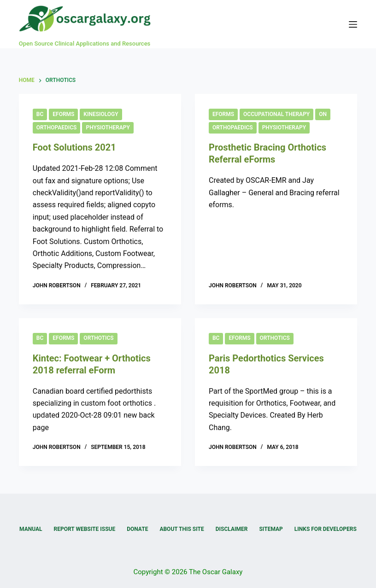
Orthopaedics (57, 128)
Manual (31, 529)
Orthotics (98, 338)
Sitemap (271, 529)
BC (40, 114)
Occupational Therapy (276, 114)
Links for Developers (326, 529)
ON (323, 114)
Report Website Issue (85, 529)
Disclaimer (232, 529)
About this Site (182, 529)
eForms (63, 114)
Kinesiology (101, 114)
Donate (137, 529)
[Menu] (353, 24)
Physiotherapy (108, 128)
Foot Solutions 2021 (74, 147)
